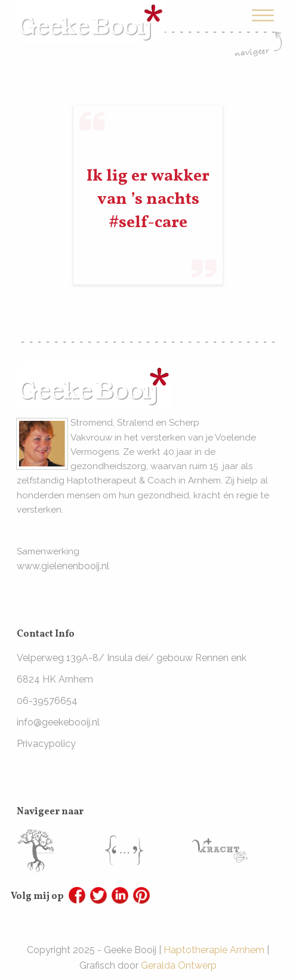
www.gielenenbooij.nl (63, 566)
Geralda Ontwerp (179, 965)
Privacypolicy (46, 744)
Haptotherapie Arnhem (214, 950)
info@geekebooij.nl (58, 722)
